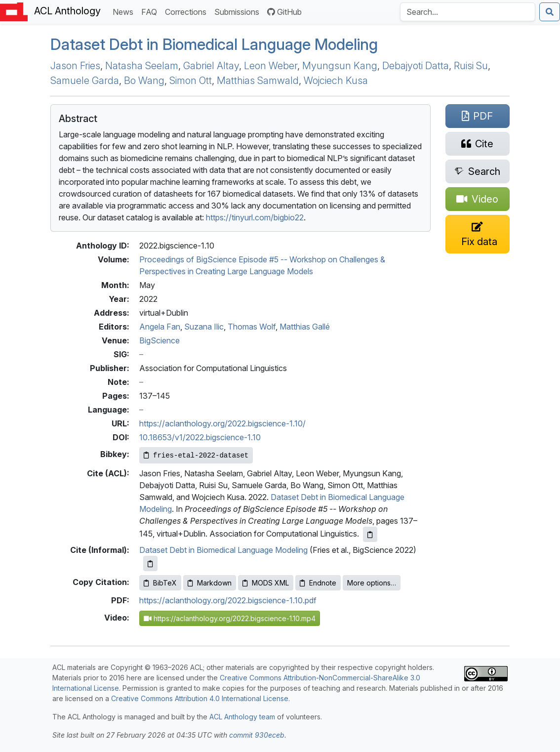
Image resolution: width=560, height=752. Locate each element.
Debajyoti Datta (416, 66)
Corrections (188, 11)
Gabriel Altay (211, 66)
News (125, 11)
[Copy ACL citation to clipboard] (370, 534)
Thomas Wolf (252, 327)
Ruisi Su (471, 66)
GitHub (284, 12)
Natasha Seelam (142, 66)
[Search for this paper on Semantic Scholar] (478, 171)
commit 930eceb (257, 735)
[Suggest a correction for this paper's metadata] (478, 234)
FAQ (151, 11)
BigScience (160, 340)
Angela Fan (160, 327)
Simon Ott (191, 81)
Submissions (239, 11)
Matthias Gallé (305, 327)
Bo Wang (144, 81)
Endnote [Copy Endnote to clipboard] (318, 583)
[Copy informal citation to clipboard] (150, 564)
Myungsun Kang (340, 66)
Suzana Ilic (204, 327)
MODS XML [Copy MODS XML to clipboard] (266, 583)
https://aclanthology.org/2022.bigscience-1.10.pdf (228, 600)
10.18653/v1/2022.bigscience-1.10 (200, 437)
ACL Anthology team (242, 717)
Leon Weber (271, 66)
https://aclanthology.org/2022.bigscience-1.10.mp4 (230, 618)
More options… (372, 583)
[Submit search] (550, 12)
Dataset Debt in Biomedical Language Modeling (214, 44)
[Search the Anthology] (468, 12)
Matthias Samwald (258, 81)
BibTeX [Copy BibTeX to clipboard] (160, 583)
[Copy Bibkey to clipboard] (196, 455)
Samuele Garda (85, 81)
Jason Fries (75, 66)
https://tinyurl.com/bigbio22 (255, 217)
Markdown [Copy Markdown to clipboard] (210, 583)
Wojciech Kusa (336, 81)
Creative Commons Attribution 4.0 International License (200, 698)
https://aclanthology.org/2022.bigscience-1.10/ (222, 423)
